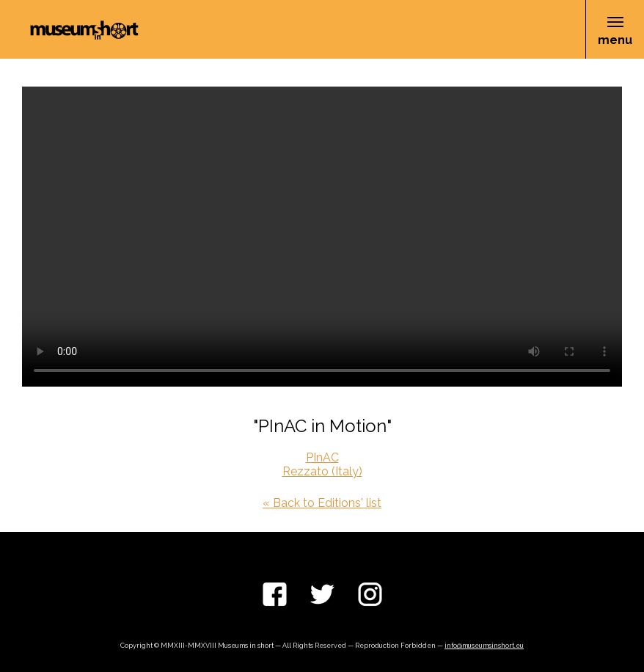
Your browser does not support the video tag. (322, 237)
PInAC (322, 457)
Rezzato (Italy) (322, 471)
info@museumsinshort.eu (484, 646)
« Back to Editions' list (322, 503)
